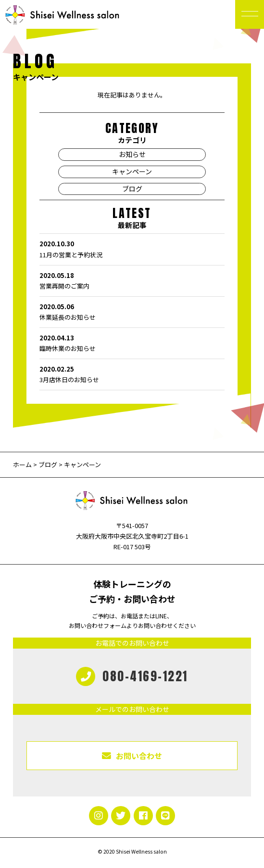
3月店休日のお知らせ (132, 374)
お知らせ (132, 154)
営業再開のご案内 (132, 280)
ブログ (132, 189)
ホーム (23, 464)
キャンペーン (132, 171)
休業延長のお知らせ (132, 312)
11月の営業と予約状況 (132, 249)
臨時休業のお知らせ (132, 343)
